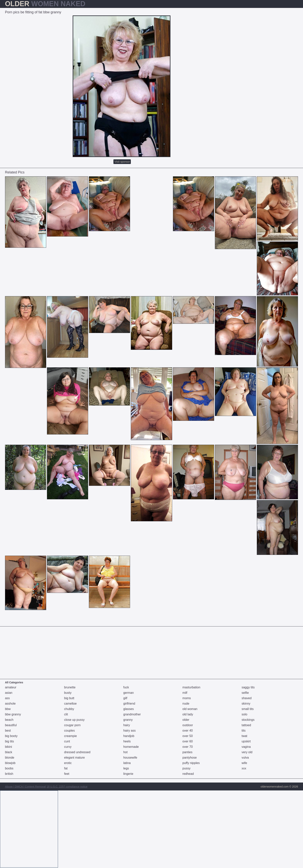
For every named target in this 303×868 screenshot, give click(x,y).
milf (185, 693)
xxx (244, 768)
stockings (248, 720)
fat (66, 768)
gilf (125, 698)
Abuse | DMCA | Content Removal (25, 787)
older (186, 720)
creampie (71, 736)
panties (187, 752)
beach (9, 720)
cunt (67, 741)
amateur (11, 687)
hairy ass (129, 731)
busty (68, 693)
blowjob (10, 763)
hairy (127, 725)
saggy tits (248, 687)
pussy (186, 768)
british (9, 774)
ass (7, 698)
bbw (8, 709)
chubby (69, 709)
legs (126, 768)
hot (125, 752)
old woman (190, 709)
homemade (131, 747)
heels (127, 741)
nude (186, 704)
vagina (246, 747)
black (9, 752)
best (8, 731)
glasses (129, 709)
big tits (9, 741)
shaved (247, 698)
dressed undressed (77, 752)
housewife (130, 758)
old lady (188, 714)
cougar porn (72, 725)
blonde (10, 758)
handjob (129, 736)
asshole (10, 704)
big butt (69, 698)
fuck (126, 687)
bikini (9, 747)
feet (67, 774)
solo (244, 714)
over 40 (188, 731)
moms (187, 698)
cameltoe (70, 704)
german (129, 693)
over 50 (188, 736)
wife (244, 763)
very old (247, 752)
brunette (70, 687)
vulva (245, 758)
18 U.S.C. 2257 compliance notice (67, 787)
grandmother (132, 714)
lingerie (128, 774)
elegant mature (74, 758)
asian (9, 693)
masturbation (191, 687)
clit (66, 714)
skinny (246, 704)
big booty (11, 736)
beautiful (11, 725)
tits (243, 731)
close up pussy (74, 720)
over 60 (188, 741)
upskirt (246, 741)
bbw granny (13, 714)
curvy (68, 747)
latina (127, 763)
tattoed (246, 725)
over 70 (188, 747)
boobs (9, 768)
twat (244, 736)
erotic (68, 763)
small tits (248, 709)
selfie (245, 693)
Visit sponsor (122, 162)
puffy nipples (191, 763)
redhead (188, 774)
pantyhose (190, 758)
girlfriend (129, 704)
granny (128, 720)
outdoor (188, 725)
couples (69, 731)
